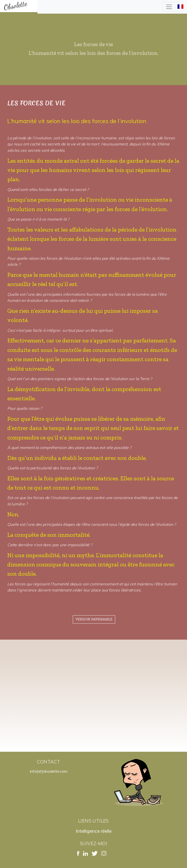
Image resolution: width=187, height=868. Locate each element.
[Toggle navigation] (173, 7)
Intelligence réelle (94, 831)
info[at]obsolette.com (49, 771)
